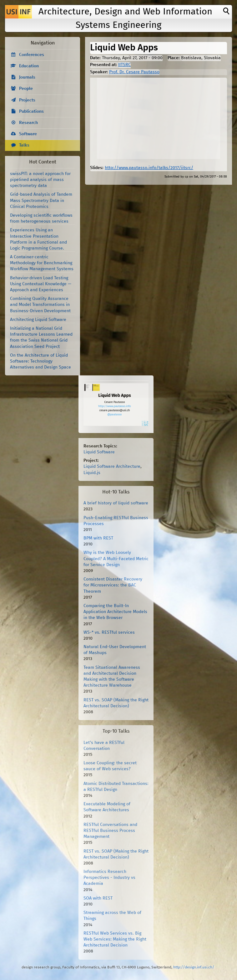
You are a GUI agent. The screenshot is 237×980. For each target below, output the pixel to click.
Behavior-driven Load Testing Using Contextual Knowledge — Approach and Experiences (41, 284)
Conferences (32, 55)
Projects (27, 100)
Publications (31, 111)
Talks (24, 145)
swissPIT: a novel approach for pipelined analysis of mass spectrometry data (40, 180)
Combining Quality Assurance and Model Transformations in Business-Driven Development (40, 305)
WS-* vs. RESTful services (109, 632)
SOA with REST (98, 898)
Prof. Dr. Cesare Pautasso (134, 72)
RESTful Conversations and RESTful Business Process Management (110, 831)
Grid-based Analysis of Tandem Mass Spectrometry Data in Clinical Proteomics (41, 200)
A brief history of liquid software (116, 503)
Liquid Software (99, 452)
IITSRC (124, 65)
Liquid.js (92, 473)
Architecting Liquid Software (38, 320)
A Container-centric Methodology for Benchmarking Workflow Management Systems (42, 263)
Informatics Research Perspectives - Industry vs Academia (109, 878)
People (26, 89)
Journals (27, 77)
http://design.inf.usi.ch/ (194, 967)
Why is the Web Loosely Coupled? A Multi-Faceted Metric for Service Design (116, 559)
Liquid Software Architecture (112, 467)
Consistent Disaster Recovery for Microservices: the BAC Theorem (113, 585)
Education (29, 66)
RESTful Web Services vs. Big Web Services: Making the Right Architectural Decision (115, 939)
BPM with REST (98, 538)
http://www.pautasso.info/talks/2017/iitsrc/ (149, 168)
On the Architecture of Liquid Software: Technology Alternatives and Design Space (40, 361)
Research (28, 123)
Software (28, 134)
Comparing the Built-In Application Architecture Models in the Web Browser (115, 612)
